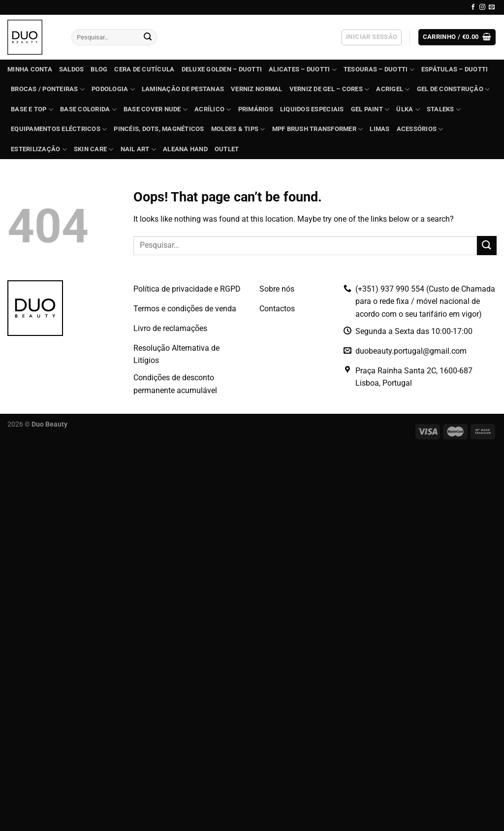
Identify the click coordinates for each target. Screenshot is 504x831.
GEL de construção (454, 89)
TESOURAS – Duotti (379, 70)
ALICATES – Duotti (303, 70)
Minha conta (30, 69)
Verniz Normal (256, 89)
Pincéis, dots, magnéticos (159, 129)
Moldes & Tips (238, 129)
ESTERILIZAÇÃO (39, 150)
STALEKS (444, 110)
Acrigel (393, 89)
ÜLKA (408, 110)
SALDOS (72, 69)
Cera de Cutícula (144, 69)
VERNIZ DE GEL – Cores (330, 89)
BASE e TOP (32, 110)
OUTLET (227, 149)
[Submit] (148, 37)
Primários (256, 109)
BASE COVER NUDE (156, 110)
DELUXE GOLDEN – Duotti (222, 69)
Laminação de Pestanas (183, 89)
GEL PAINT (370, 110)
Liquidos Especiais (312, 109)
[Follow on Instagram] (482, 7)
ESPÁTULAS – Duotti (455, 69)
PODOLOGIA (113, 89)
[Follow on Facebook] (473, 7)
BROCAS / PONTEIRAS (48, 89)
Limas (379, 129)
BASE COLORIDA (88, 110)
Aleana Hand (185, 149)
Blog (99, 69)
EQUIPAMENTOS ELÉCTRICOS (59, 129)
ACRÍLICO (213, 110)
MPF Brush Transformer (318, 129)
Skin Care (94, 150)
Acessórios (420, 129)
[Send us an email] (492, 7)
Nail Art (139, 150)
